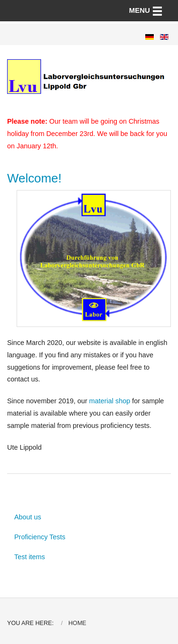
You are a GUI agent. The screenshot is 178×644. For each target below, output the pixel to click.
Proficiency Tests (40, 537)
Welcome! (34, 178)
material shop (110, 401)
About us (28, 517)
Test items (30, 557)
